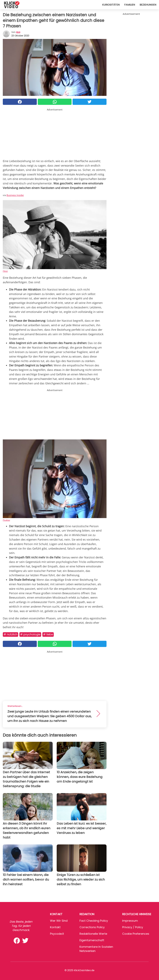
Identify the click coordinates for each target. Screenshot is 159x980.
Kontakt (55, 927)
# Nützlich (10, 634)
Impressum (130, 921)
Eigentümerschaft (92, 940)
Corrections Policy (92, 927)
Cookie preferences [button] (136, 934)
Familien (130, 5)
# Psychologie (30, 634)
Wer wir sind (59, 921)
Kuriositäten (111, 5)
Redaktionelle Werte (93, 934)
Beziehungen (148, 5)
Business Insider (15, 195)
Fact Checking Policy (94, 921)
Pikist (5, 271)
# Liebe (48, 634)
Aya (18, 32)
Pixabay (6, 520)
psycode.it (57, 934)
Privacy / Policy (133, 927)
